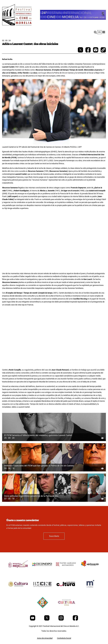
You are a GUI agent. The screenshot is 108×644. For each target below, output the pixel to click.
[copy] (103, 50)
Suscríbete (54, 536)
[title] (18, 571)
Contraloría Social (64, 638)
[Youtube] (33, 620)
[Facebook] (75, 620)
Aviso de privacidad (45, 638)
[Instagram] (61, 620)
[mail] (96, 52)
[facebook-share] (88, 52)
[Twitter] (47, 620)
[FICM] (17, 15)
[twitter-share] (81, 52)
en (99, 32)
